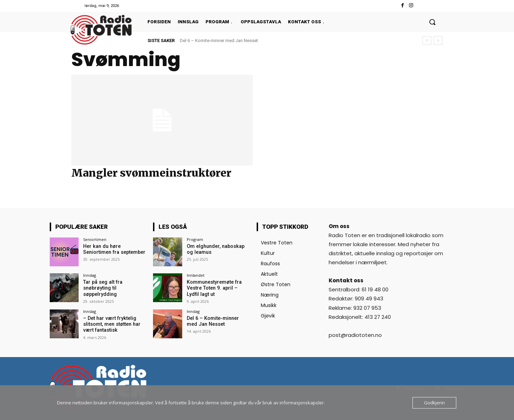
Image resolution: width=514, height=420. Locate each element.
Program (195, 239)
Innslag (90, 275)
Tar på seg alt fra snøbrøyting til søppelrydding (102, 288)
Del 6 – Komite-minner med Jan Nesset (219, 41)
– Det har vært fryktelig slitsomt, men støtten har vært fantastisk (111, 324)
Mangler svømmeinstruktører (151, 173)
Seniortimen (95, 239)
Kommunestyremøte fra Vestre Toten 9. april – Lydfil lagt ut (218, 288)
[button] (432, 22)
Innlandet (196, 275)
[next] (438, 41)
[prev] (427, 41)
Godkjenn (434, 403)
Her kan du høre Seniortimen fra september (114, 249)
